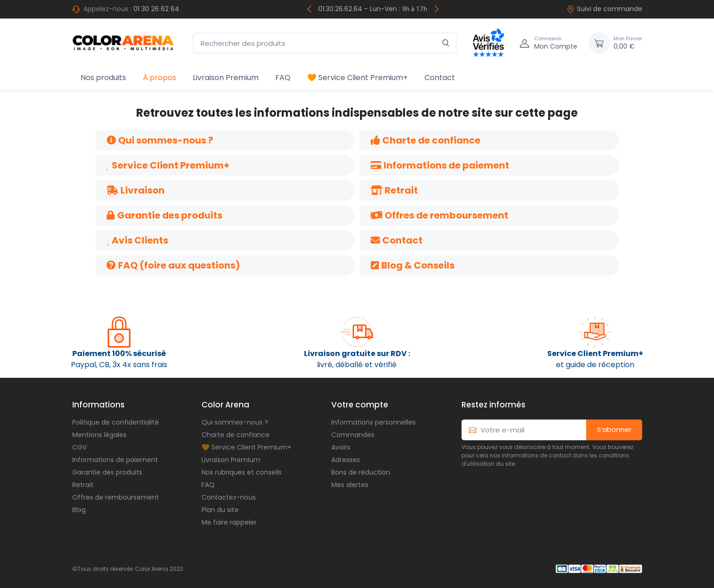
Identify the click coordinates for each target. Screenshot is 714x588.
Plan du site (220, 510)
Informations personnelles (373, 422)
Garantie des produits (107, 472)
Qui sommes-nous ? (235, 422)
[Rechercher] (446, 43)
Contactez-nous (229, 497)
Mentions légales (99, 435)
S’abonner (614, 429)
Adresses (346, 460)
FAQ (283, 78)
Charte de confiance (236, 435)
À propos (159, 78)
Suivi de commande (604, 9)
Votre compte (360, 405)
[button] (160, 140)
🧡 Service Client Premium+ (357, 78)
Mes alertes (350, 485)
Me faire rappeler (229, 522)
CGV (79, 447)
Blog (79, 510)
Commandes (353, 435)
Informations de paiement (115, 460)
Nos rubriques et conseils (242, 472)
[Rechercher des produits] (325, 43)
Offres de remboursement (116, 497)
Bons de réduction (361, 472)
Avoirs (341, 447)
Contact (440, 78)
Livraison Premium (226, 78)
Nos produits (103, 78)
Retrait (83, 485)
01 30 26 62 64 (156, 9)
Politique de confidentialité (116, 422)
